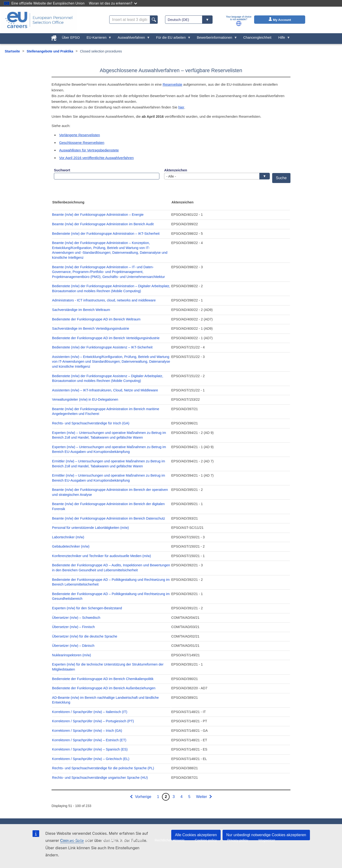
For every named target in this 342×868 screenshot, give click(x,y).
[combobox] (217, 176)
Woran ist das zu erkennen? (113, 3)
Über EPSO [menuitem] (71, 38)
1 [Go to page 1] (158, 797)
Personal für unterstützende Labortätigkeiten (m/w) (90, 528)
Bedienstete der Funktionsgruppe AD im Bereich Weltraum (96, 319)
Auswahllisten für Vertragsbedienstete (89, 150)
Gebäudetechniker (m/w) (71, 546)
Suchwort (62, 170)
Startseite (12, 51)
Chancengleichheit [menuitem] (257, 38)
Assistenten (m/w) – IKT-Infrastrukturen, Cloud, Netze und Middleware (105, 390)
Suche (281, 178)
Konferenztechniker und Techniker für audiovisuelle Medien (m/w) (101, 556)
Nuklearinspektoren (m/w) (71, 655)
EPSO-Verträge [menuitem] (78, 840)
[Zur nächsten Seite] (204, 797)
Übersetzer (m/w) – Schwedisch (76, 618)
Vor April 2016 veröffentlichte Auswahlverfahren (96, 158)
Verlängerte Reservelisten (80, 135)
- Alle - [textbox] (215, 176)
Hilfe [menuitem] (283, 39)
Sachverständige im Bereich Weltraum (81, 310)
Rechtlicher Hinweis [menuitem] (170, 840)
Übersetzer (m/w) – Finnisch (73, 627)
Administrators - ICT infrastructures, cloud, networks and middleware (104, 300)
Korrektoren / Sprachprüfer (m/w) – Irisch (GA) (87, 731)
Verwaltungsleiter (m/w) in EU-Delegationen (85, 399)
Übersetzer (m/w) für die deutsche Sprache (85, 636)
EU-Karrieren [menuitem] (97, 39)
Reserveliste (173, 84)
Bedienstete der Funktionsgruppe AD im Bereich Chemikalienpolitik (103, 679)
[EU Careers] (39, 20)
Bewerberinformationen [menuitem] (215, 39)
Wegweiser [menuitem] (267, 840)
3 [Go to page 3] (174, 797)
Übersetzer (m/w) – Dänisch (73, 646)
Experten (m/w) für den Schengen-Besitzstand (87, 608)
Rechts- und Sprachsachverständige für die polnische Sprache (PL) (103, 768)
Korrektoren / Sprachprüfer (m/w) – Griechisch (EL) (91, 759)
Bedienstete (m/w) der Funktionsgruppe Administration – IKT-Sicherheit (106, 234)
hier (181, 107)
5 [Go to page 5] (189, 797)
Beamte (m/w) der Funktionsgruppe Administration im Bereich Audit (103, 224)
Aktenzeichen (176, 170)
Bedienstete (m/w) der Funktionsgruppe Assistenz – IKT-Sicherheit (102, 347)
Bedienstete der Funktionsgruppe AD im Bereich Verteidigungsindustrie (106, 338)
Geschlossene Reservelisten (82, 143)
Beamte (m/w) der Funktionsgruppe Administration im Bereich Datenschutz (109, 518)
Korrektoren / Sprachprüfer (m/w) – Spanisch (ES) (90, 749)
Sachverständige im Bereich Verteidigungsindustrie (91, 328)
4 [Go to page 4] (182, 797)
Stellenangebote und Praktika (50, 51)
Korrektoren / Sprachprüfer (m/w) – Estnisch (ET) (89, 740)
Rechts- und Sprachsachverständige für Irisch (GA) (91, 423)
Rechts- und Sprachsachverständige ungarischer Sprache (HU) (100, 778)
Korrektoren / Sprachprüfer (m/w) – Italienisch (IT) (90, 712)
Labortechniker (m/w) (68, 537)
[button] (239, 23)
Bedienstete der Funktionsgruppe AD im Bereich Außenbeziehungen (104, 688)
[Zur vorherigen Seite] (140, 797)
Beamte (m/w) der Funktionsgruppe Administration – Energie (98, 215)
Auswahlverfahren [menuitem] (132, 39)
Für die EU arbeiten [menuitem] (172, 39)
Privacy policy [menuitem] (237, 840)
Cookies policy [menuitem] (206, 840)
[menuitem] (54, 37)
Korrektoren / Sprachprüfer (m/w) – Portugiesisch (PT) (93, 721)
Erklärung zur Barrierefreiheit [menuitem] (123, 840)
